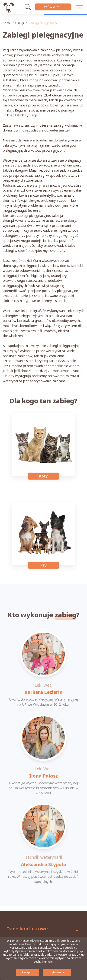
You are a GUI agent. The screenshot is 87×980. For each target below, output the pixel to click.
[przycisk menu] (80, 7)
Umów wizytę (53, 7)
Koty (43, 476)
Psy (43, 565)
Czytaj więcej (57, 972)
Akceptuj (27, 972)
